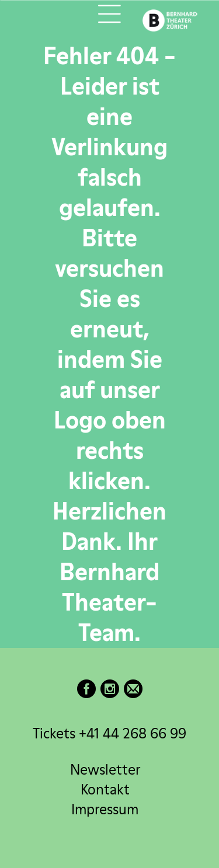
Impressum (105, 809)
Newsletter (105, 770)
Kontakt (105, 789)
